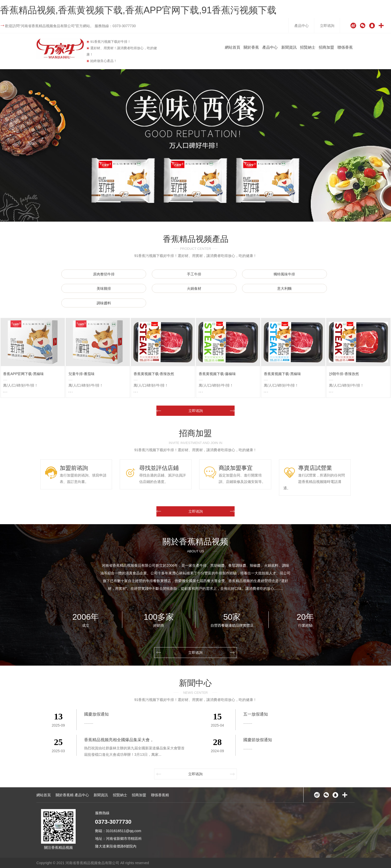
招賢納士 (308, 47)
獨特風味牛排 (284, 274)
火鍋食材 (194, 288)
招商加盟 (326, 47)
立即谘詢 (327, 26)
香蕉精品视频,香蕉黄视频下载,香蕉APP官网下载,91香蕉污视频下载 (138, 10)
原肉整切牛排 (104, 274)
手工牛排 (194, 274)
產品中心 (302, 26)
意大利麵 (284, 288)
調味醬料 (104, 303)
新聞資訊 (289, 47)
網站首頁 (233, 47)
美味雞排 (104, 288)
